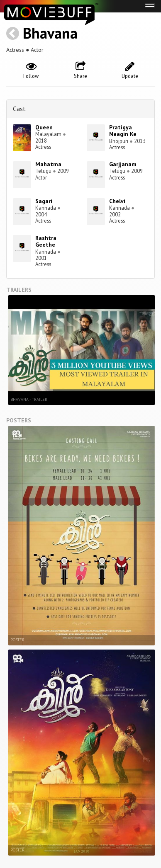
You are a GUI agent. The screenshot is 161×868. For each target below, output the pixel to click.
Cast (19, 109)
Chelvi (117, 201)
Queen (44, 127)
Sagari (44, 201)
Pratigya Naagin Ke (123, 131)
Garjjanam (123, 164)
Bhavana (50, 33)
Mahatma (48, 164)
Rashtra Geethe (46, 241)
